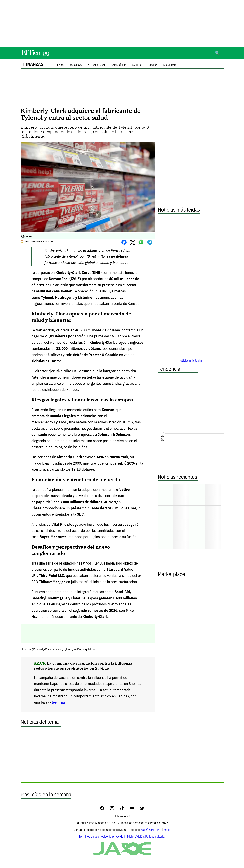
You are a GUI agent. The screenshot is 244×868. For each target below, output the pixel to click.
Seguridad (170, 65)
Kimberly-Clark (42, 649)
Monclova (76, 65)
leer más (59, 702)
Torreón (152, 65)
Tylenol (68, 649)
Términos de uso (89, 836)
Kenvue (57, 649)
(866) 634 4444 (151, 830)
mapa (167, 830)
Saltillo (137, 65)
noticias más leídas (191, 360)
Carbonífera (119, 65)
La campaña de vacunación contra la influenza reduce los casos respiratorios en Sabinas (83, 666)
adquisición (89, 649)
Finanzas (33, 64)
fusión (77, 649)
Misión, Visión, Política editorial (146, 836)
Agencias (26, 236)
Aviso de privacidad (113, 836)
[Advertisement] (122, 24)
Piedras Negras (96, 65)
